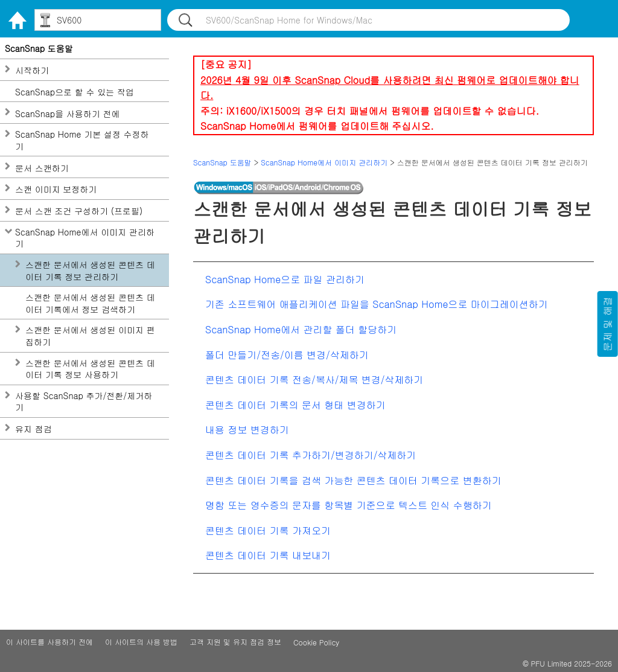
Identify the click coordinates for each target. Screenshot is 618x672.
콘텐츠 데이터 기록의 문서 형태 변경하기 (295, 405)
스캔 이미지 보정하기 (56, 189)
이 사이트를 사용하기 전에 (49, 642)
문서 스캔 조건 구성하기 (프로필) (79, 211)
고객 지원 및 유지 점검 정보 (235, 642)
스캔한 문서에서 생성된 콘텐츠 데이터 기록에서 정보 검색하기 (90, 303)
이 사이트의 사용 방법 (141, 642)
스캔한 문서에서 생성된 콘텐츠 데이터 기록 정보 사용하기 (90, 369)
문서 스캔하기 (42, 168)
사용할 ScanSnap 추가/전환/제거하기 (84, 402)
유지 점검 (33, 429)
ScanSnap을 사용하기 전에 (68, 114)
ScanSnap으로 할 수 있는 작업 (75, 92)
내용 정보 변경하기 (247, 430)
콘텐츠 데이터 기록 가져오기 (268, 530)
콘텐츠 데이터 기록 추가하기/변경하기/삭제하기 (311, 455)
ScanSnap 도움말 (39, 49)
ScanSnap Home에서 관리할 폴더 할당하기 (301, 329)
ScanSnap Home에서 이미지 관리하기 (85, 238)
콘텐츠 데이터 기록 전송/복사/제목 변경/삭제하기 (314, 379)
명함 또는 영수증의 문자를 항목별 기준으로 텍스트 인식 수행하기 (349, 505)
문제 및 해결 (607, 324)
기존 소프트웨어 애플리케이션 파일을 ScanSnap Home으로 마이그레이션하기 (377, 304)
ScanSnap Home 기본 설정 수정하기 (82, 140)
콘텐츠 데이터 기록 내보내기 (268, 555)
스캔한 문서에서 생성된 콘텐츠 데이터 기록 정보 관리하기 (90, 271)
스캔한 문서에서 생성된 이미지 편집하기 (90, 336)
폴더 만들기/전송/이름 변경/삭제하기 (287, 355)
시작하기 (32, 70)
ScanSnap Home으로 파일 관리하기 (285, 279)
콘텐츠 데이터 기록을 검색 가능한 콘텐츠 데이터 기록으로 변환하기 (353, 480)
